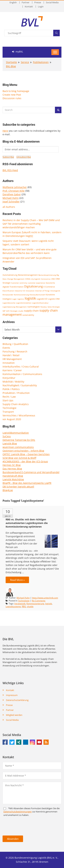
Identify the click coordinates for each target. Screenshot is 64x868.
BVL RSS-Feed (10, 170)
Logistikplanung (9, 307)
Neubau (44, 307)
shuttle (30, 606)
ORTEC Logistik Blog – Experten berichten (26, 454)
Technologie (9, 408)
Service (25, 62)
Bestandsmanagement (28, 275)
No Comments (39, 601)
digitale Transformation (13, 287)
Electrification (8, 291)
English (13, 2)
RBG (24, 606)
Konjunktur (9, 378)
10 (8, 511)
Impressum (12, 695)
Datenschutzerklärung (17, 700)
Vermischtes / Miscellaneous (19, 415)
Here (5, 131)
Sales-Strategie (54, 307)
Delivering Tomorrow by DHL (19, 440)
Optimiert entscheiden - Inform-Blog (23, 451)
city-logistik (35, 279)
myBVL (18, 52)
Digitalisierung (34, 286)
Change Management (16, 279)
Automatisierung (10, 275)
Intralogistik (55, 291)
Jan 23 (8, 516)
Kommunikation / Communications (22, 374)
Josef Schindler (11, 202)
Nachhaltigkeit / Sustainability (20, 385)
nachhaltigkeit (34, 307)
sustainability (28, 315)
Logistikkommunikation (16, 433)
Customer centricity (19, 283)
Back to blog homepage (16, 91)
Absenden (13, 839)
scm (8, 311)
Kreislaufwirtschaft (37, 295)
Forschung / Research (15, 351)
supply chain (31, 311)
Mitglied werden (14, 715)
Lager (15, 299)
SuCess (7, 436)
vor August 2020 (12, 419)
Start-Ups (8, 400)
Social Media (52, 2)
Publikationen (41, 62)
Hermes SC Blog (12, 465)
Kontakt (29, 7)
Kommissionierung (21, 295)
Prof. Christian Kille (14, 191)
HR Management (12, 359)
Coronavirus (46, 279)
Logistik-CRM (54, 299)
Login (41, 7)
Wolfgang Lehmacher (15, 187)
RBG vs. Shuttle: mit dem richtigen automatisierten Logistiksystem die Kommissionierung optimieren (27, 523)
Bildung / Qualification (15, 344)
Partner (26, 2)
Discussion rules (12, 98)
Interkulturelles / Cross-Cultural (21, 367)
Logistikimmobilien (24, 303)
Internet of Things (42, 291)
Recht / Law (9, 397)
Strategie (14, 311)
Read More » (17, 580)
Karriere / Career (12, 370)
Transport (8, 412)
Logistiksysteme (13, 606)
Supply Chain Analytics (16, 404)
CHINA (28, 279)
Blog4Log (8, 490)
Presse (38, 2)
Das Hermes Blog (12, 469)
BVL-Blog (11, 66)
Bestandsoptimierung (47, 275)
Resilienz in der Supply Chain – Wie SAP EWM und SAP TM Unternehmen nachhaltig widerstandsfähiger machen (31, 224)
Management (21, 307)
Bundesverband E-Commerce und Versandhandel (31, 472)
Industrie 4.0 (20, 291)
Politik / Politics (11, 389)
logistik (30, 298)
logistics (21, 299)
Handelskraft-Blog (13, 476)
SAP (4, 311)
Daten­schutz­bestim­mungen (18, 812)
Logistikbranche (9, 303)
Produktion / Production (16, 393)
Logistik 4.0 (42, 299)
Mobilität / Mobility (13, 382)
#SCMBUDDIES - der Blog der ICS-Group (25, 461)
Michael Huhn (11, 198)
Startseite (11, 62)
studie (21, 311)
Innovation (30, 291)
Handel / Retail (11, 355)
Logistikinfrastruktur (40, 303)
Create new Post (12, 95)
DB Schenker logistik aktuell (18, 487)
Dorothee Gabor (12, 194)
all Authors (9, 207)
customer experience (36, 283)
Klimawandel (8, 295)
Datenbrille (50, 283)
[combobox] (32, 330)
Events (6, 348)
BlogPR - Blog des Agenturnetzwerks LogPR (27, 483)
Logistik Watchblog (13, 479)
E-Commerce (49, 287)
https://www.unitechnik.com (45, 598)
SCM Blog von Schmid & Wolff (19, 458)
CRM (53, 279)
